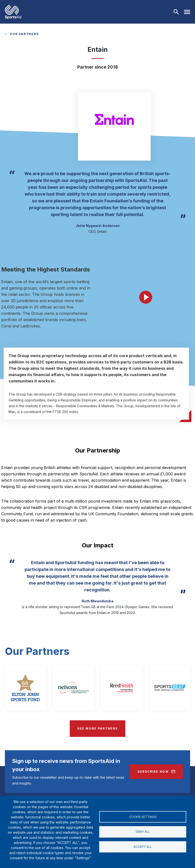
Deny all (143, 832)
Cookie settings (143, 816)
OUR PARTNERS (24, 34)
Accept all (143, 847)
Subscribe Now (153, 772)
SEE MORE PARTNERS (97, 728)
